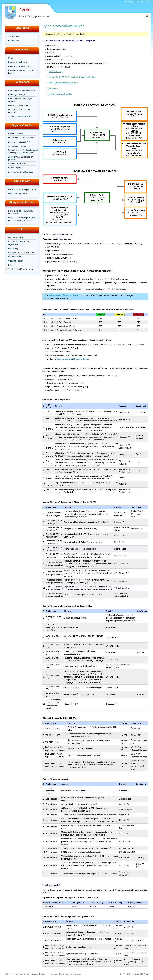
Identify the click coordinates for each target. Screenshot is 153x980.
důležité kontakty (55, 72)
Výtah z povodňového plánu (20, 269)
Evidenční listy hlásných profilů (22, 253)
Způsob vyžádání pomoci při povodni (21, 158)
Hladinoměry (14, 41)
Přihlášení (147, 1)
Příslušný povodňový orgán (20, 66)
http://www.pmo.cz (65, 359)
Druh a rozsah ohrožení (19, 105)
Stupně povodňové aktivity (20, 116)
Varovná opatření (16, 168)
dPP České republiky (17, 193)
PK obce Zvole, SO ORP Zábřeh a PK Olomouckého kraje (73, 77)
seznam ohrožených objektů (60, 94)
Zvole (25, 9)
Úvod (11, 58)
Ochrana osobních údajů (29, 974)
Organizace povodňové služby (21, 138)
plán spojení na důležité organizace (63, 83)
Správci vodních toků (17, 62)
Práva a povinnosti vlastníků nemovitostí (21, 212)
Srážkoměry (13, 36)
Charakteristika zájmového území (23, 90)
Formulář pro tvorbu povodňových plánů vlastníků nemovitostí (23, 219)
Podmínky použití (11, 974)
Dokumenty (13, 248)
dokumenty (53, 88)
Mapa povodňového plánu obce (22, 189)
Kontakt (137, 1)
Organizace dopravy (17, 146)
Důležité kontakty (16, 237)
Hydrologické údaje (17, 94)
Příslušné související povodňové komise (22, 72)
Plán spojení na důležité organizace (19, 243)
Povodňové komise (17, 134)
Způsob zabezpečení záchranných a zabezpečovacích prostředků (23, 151)
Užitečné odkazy (16, 261)
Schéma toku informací (18, 164)
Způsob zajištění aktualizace (21, 172)
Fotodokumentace (16, 257)
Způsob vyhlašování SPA (19, 142)
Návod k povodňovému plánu (70, 974)
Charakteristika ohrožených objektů (20, 100)
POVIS (11, 265)
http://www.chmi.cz (81, 359)
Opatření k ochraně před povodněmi (19, 111)
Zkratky (128, 1)
